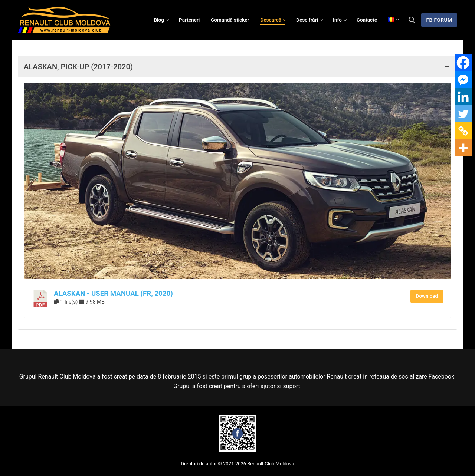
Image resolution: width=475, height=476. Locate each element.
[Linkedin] (463, 97)
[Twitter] (463, 114)
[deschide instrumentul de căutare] (412, 20)
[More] (463, 148)
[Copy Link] (463, 131)
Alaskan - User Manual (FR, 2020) (113, 294)
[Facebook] (463, 63)
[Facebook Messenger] (463, 80)
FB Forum (439, 20)
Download (427, 296)
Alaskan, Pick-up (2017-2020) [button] (237, 67)
